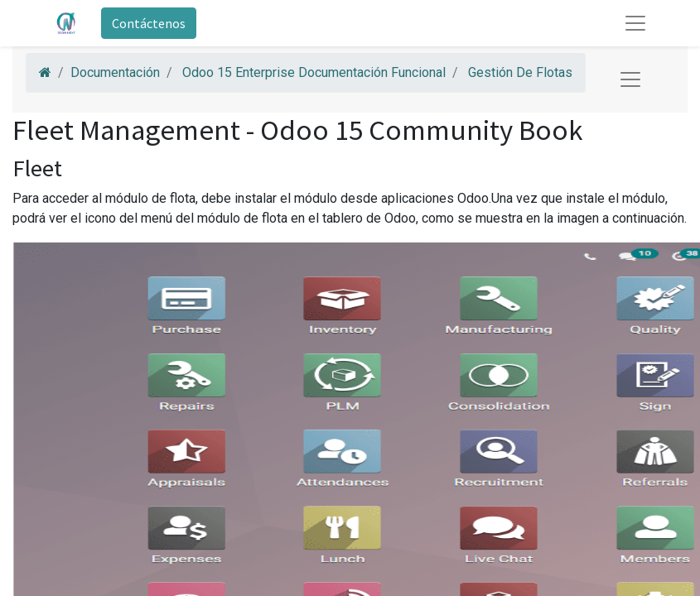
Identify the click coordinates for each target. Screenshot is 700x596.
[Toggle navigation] (630, 79)
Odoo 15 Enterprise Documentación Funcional (314, 72)
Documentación (115, 72)
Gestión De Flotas (520, 72)
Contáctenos (149, 23)
